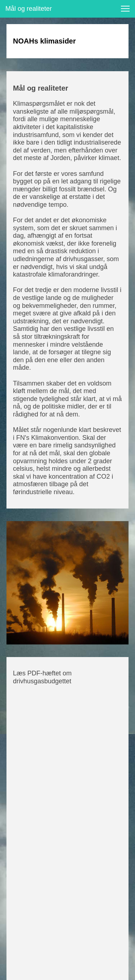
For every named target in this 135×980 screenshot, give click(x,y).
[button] (125, 9)
